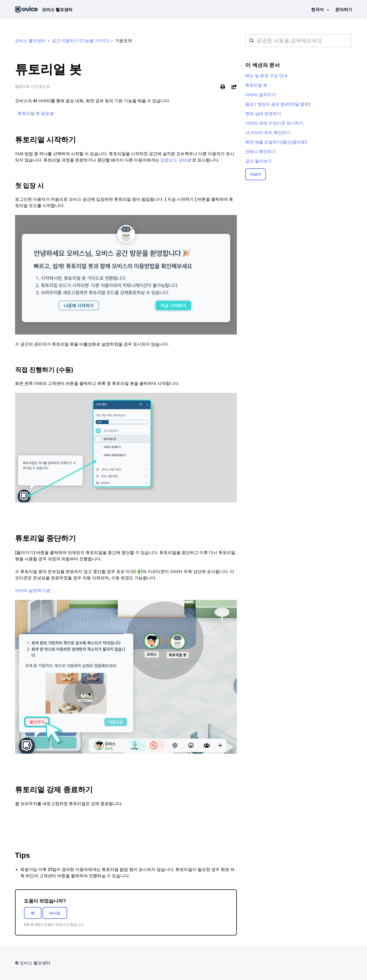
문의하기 (344, 9)
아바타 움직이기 (261, 95)
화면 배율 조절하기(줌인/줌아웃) (276, 142)
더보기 (256, 174)
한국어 (318, 9)
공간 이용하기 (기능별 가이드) (80, 41)
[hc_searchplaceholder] (299, 41)
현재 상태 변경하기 (263, 114)
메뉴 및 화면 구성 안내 (266, 76)
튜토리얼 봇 (256, 85)
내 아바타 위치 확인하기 (268, 133)
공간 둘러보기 (258, 161)
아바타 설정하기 (30, 590)
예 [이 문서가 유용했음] (33, 913)
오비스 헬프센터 (30, 41)
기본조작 (124, 41)
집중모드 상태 (174, 160)
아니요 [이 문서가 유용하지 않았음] (55, 913)
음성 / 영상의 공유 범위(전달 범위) (278, 104)
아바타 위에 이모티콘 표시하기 (274, 123)
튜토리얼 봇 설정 (33, 113)
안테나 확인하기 (261, 151)
